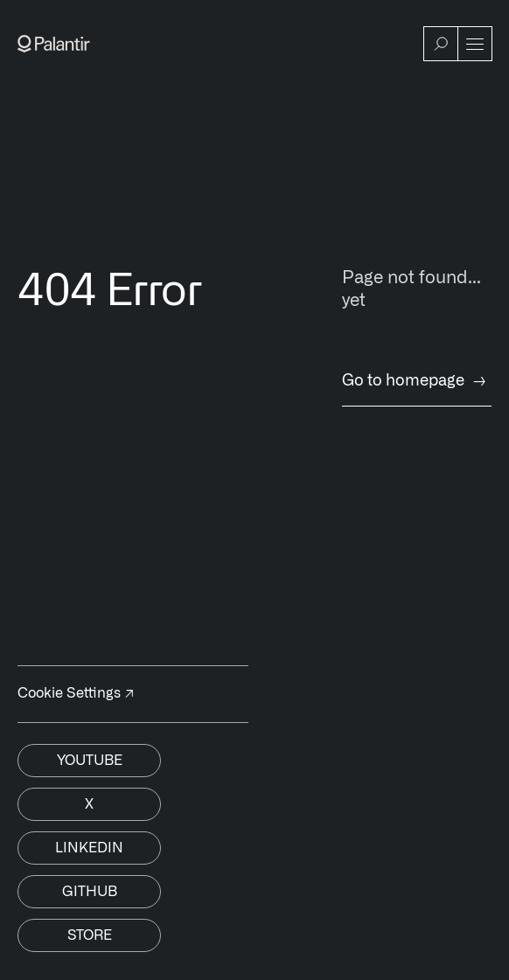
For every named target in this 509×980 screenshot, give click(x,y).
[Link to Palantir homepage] (54, 44)
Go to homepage (417, 382)
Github (90, 892)
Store (90, 935)
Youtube (90, 761)
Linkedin (89, 848)
